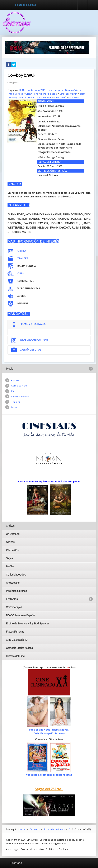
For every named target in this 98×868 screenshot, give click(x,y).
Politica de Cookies (57, 849)
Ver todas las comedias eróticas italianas (49, 775)
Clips (14, 391)
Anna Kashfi (60, 97)
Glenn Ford (32, 94)
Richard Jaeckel (49, 94)
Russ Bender (44, 97)
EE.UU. (23, 90)
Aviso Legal (12, 849)
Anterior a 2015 (37, 90)
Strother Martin (68, 94)
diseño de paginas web (54, 843)
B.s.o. (14, 407)
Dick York (74, 97)
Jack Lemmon (55, 90)
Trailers (15, 402)
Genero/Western (75, 90)
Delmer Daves (27, 97)
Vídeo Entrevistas (21, 396)
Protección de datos (32, 849)
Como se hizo (19, 386)
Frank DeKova (15, 94)
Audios (15, 380)
